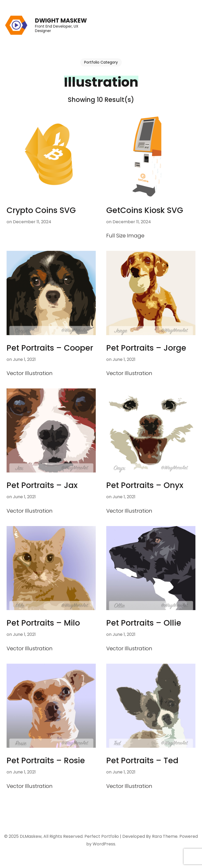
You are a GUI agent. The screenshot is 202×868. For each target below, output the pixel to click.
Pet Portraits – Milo (43, 623)
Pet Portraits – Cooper (50, 348)
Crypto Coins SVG (41, 210)
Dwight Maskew (61, 21)
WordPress (104, 844)
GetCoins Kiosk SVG (145, 210)
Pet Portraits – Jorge (146, 348)
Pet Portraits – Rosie (46, 761)
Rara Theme (165, 836)
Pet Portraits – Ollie (144, 623)
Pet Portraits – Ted (142, 761)
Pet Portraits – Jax (42, 485)
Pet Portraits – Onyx (145, 485)
